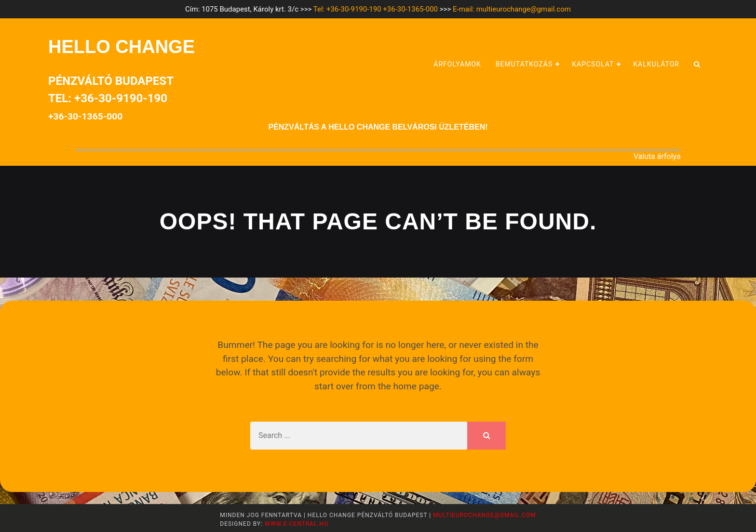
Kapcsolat (593, 64)
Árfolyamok (457, 64)
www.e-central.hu (296, 524)
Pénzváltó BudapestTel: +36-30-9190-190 (111, 98)
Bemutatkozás (524, 64)
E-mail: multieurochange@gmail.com (512, 9)
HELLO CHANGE (121, 47)
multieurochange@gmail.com (484, 515)
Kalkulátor (656, 64)
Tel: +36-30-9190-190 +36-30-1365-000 (376, 9)
